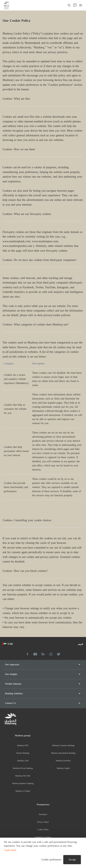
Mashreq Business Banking (23, 783)
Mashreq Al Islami (23, 791)
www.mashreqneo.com (45, 241)
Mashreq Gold (23, 761)
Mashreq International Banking (63, 753)
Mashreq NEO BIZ (23, 776)
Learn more (10, 850)
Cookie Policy (43, 830)
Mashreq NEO (23, 745)
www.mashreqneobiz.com (17, 246)
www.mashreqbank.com (16, 241)
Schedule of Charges (43, 837)
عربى (81, 644)
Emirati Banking (23, 753)
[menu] (81, 5)
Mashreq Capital (63, 768)
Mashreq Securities (63, 761)
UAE (8, 644)
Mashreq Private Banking (23, 768)
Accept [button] (72, 860)
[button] (51, 860)
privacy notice (11, 52)
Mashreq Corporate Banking (63, 745)
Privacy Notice (43, 822)
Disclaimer (43, 814)
